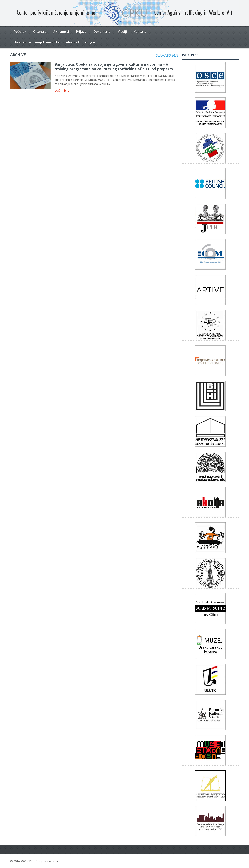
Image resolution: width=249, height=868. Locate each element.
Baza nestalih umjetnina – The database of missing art (56, 42)
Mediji (122, 32)
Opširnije (62, 91)
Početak (20, 32)
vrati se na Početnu (167, 55)
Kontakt (140, 32)
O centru (40, 32)
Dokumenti (102, 32)
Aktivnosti (61, 32)
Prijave (81, 32)
